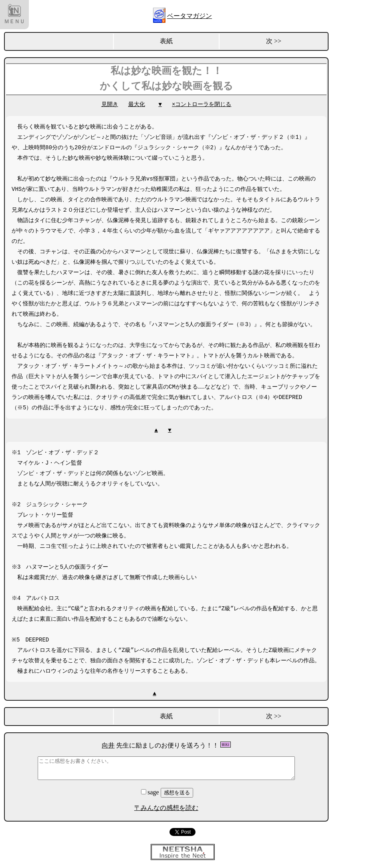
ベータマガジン (190, 16)
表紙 (166, 41)
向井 (108, 745)
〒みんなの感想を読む (166, 808)
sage (151, 792)
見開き (110, 104)
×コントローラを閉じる (202, 104)
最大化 (137, 104)
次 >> (274, 41)
